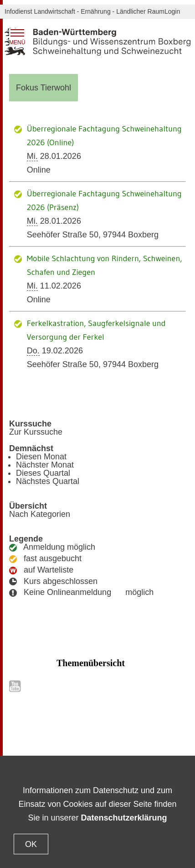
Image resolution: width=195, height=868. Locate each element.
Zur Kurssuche (36, 432)
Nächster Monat (45, 465)
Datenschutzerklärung (124, 818)
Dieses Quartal (43, 473)
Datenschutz (62, 743)
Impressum (151, 743)
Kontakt (33, 743)
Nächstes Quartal (48, 481)
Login (172, 11)
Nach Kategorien (40, 514)
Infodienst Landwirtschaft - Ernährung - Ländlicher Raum (85, 11)
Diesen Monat (41, 457)
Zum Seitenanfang (97, 727)
